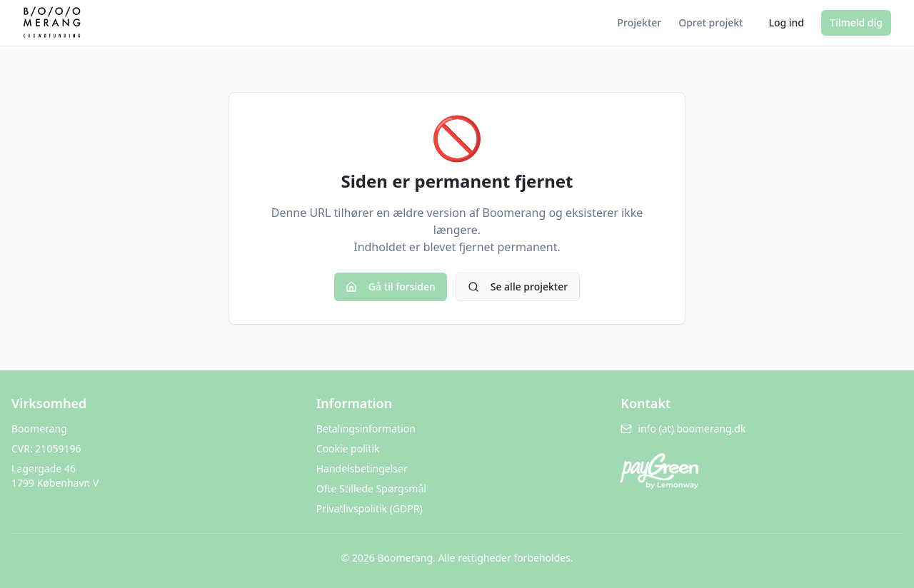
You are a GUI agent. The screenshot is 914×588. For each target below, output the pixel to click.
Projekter (640, 22)
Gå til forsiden (391, 287)
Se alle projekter (518, 287)
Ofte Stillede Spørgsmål (371, 488)
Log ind (786, 22)
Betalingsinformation (366, 429)
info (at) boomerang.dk (683, 429)
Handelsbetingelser (362, 468)
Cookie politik (348, 448)
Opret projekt (710, 22)
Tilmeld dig (856, 22)
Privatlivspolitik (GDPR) (370, 508)
